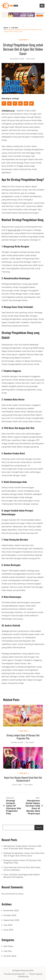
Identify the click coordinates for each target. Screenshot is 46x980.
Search (39, 827)
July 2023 (8, 925)
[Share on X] (9, 103)
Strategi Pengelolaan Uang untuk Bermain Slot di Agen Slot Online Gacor (24, 854)
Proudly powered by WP (15, 974)
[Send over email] (26, 103)
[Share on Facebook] (4, 103)
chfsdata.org (23, 977)
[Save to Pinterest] (15, 103)
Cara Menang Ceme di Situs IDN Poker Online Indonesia (22, 869)
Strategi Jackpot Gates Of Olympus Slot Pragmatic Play (23, 737)
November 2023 (11, 911)
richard (32, 59)
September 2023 (11, 920)
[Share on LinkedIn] (20, 103)
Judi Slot (23, 40)
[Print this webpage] (31, 103)
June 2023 (8, 930)
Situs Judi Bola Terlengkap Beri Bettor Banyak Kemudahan (22, 876)
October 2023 (10, 915)
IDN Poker (8, 946)
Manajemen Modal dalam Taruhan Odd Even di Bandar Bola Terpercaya (22, 847)
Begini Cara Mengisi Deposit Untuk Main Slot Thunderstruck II (23, 779)
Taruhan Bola (10, 956)
